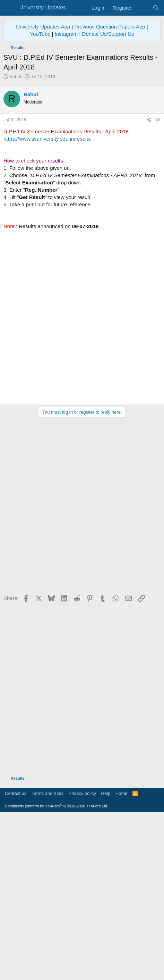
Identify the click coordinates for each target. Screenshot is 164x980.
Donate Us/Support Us (108, 34)
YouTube (40, 34)
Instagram (66, 34)
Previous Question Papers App (110, 27)
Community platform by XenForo (57, 970)
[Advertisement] (82, 165)
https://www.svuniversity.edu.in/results (47, 303)
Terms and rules (48, 958)
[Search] (156, 8)
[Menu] (10, 8)
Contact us (16, 958)
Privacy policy (82, 958)
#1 (158, 284)
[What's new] (142, 8)
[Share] (149, 284)
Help (106, 958)
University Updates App (43, 27)
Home (122, 958)
